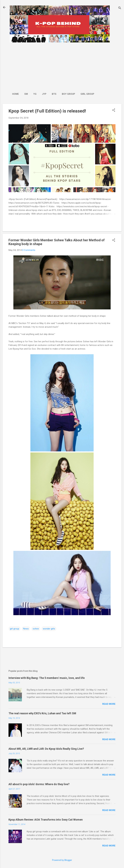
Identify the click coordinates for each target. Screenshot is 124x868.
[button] (114, 110)
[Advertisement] (53, 66)
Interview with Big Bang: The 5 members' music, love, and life (47, 678)
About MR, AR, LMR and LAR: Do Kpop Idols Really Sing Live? (46, 749)
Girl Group (87, 94)
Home (15, 94)
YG (35, 94)
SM (26, 94)
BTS (54, 94)
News (26, 629)
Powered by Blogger (62, 860)
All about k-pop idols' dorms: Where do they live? (39, 784)
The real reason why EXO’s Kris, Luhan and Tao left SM (42, 713)
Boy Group (68, 94)
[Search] (120, 8)
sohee (36, 629)
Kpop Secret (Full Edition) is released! (47, 111)
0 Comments (29, 250)
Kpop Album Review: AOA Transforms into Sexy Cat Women (46, 820)
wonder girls (49, 629)
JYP (44, 94)
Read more (109, 704)
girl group (15, 629)
